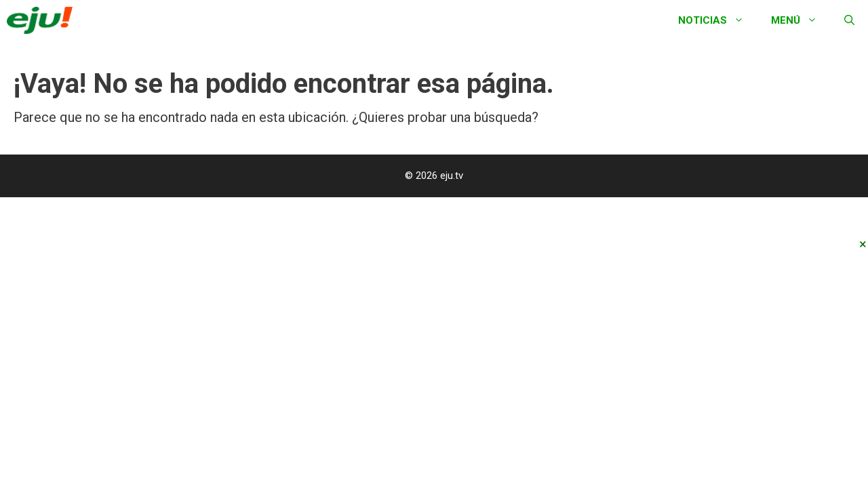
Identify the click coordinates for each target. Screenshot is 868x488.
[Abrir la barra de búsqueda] (849, 20)
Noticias (718, 20)
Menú (801, 20)
